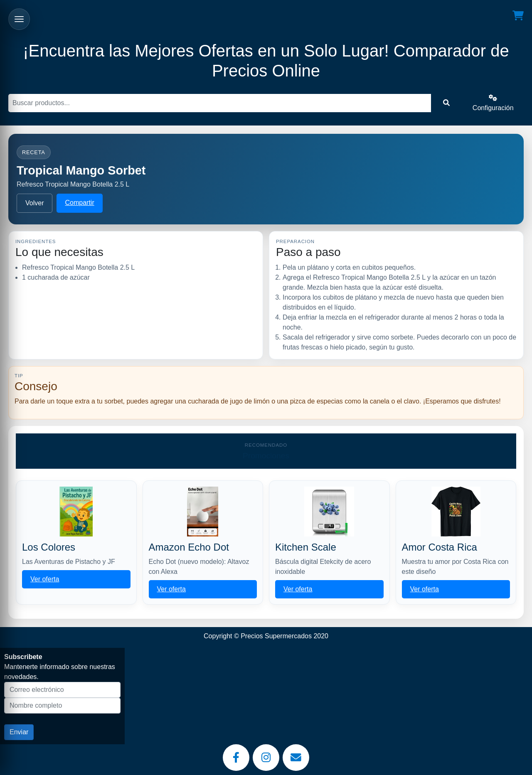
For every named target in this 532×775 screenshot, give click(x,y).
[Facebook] (236, 758)
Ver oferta (45, 579)
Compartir (79, 203)
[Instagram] (266, 758)
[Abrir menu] (19, 19)
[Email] (296, 758)
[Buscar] (220, 103)
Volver (34, 203)
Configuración (493, 103)
